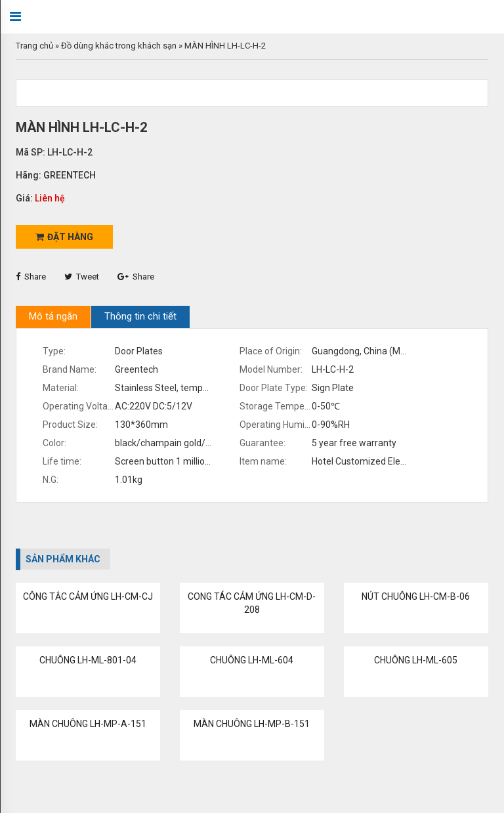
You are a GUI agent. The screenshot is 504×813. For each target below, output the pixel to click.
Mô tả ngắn (53, 316)
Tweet (82, 277)
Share (31, 277)
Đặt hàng (64, 237)
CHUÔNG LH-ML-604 (252, 660)
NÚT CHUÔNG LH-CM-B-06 (416, 596)
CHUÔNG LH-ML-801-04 (88, 660)
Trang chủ (34, 46)
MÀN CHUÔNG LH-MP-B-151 (252, 724)
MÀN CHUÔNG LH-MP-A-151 (88, 724)
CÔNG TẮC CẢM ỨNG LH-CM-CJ (88, 596)
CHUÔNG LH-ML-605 (416, 660)
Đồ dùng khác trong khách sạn (119, 46)
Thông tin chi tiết (140, 316)
